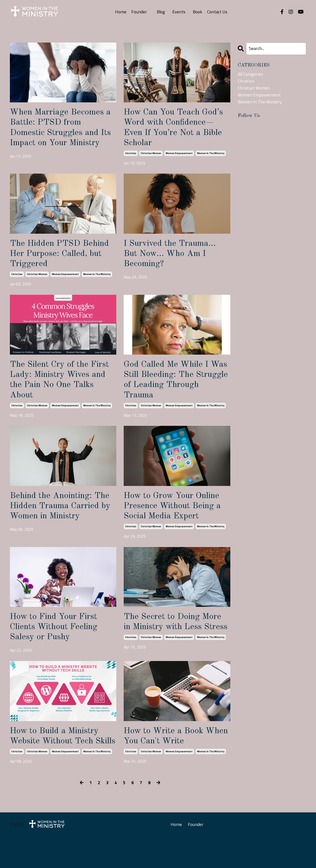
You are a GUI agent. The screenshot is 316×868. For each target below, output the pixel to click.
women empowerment (179, 155)
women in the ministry (211, 155)
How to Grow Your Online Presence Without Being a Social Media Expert (175, 516)
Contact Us (218, 12)
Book (198, 12)
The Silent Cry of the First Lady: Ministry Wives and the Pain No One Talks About (62, 388)
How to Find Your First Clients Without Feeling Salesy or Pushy (57, 639)
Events (179, 12)
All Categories (251, 74)
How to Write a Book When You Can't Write (169, 756)
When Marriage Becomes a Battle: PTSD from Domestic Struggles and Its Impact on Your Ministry (63, 134)
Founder (139, 12)
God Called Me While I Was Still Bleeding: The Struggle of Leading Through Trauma (171, 388)
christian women (151, 155)
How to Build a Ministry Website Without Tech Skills (57, 761)
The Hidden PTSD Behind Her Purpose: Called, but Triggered (62, 260)
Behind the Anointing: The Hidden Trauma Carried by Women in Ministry (63, 516)
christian (131, 155)
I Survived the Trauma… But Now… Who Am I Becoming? (172, 260)
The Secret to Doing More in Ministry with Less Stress (175, 639)
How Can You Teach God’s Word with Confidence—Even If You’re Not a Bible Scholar (176, 129)
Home (121, 12)
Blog (161, 12)
